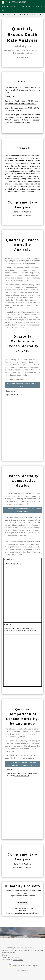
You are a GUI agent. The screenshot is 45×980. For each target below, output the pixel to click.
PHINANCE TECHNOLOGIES (14, 2)
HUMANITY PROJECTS (10, 6)
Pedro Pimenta (18, 960)
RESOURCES (38, 6)
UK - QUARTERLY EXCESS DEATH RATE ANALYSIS (22, 15)
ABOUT (4, 11)
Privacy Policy (22, 970)
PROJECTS (26, 6)
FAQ (12, 11)
